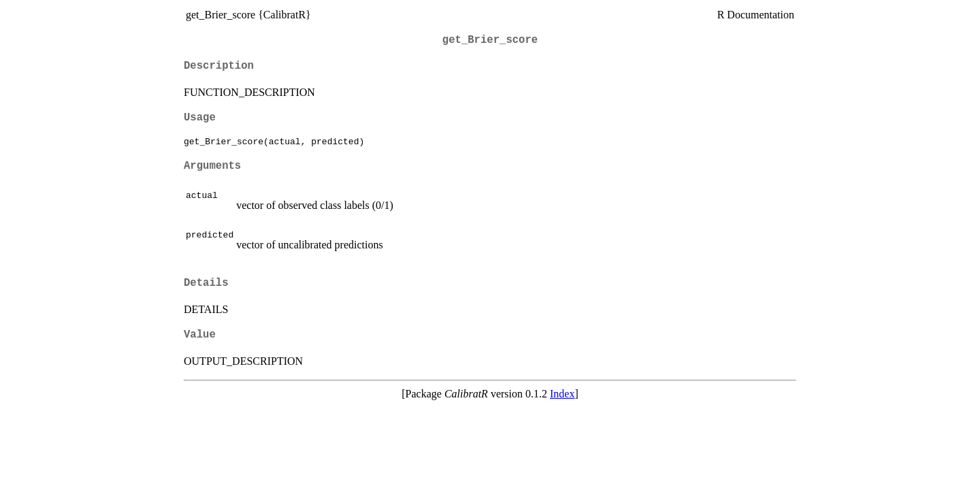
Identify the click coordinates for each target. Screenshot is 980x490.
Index (562, 394)
